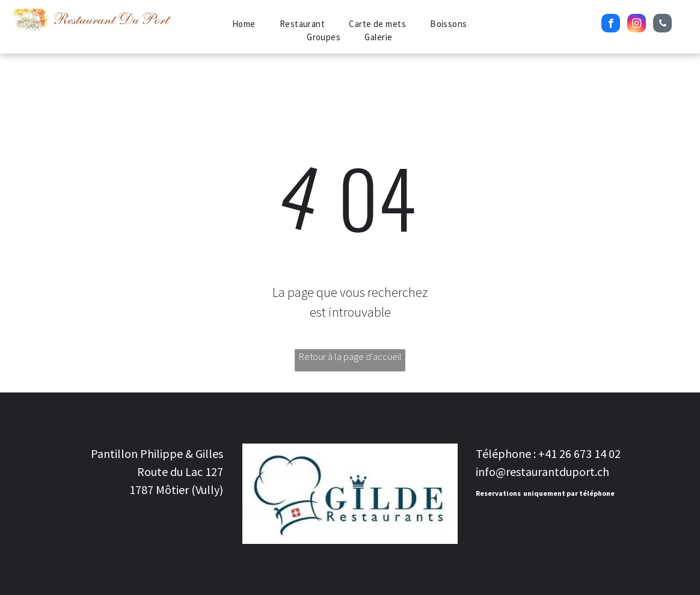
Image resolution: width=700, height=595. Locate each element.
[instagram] (637, 25)
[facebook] (611, 25)
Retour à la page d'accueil (350, 356)
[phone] (662, 25)
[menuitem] (244, 24)
